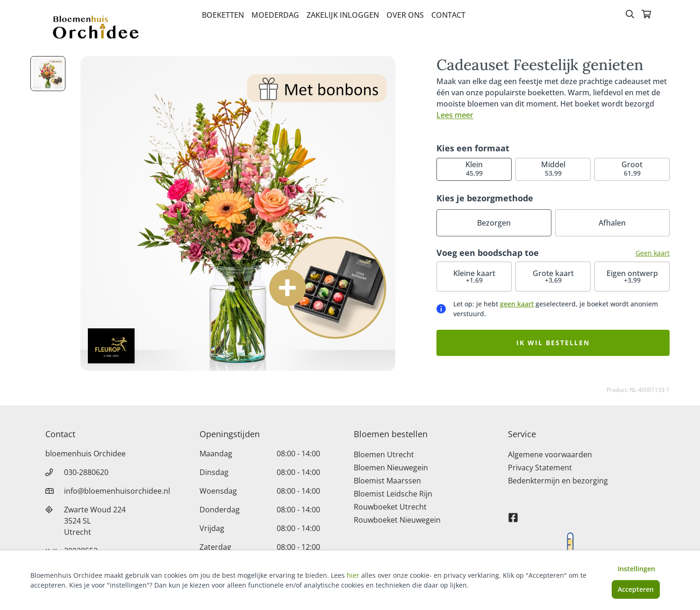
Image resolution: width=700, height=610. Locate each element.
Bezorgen (494, 223)
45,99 (474, 168)
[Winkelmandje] (646, 15)
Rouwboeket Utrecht (390, 507)
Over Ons (405, 15)
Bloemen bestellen (391, 434)
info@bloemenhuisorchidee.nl (117, 491)
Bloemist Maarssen (387, 481)
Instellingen (636, 569)
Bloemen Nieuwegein (391, 468)
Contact (448, 15)
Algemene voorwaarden (550, 454)
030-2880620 (86, 472)
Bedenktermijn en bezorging (558, 481)
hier (353, 575)
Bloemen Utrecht (384, 454)
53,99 (553, 168)
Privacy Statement (540, 468)
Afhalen (612, 223)
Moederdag (275, 15)
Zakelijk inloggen (343, 15)
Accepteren (636, 589)
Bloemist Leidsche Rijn (393, 494)
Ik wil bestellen (553, 343)
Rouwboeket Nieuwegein (397, 520)
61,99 (632, 168)
